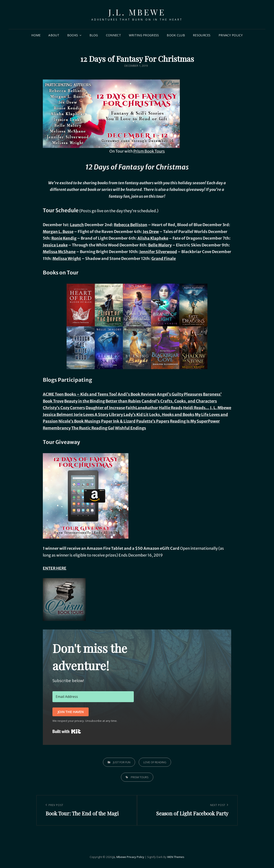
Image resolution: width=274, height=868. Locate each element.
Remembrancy (57, 428)
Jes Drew (151, 232)
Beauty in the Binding (85, 401)
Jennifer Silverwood (158, 252)
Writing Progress (144, 35)
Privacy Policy (231, 35)
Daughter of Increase (105, 408)
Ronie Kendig (64, 238)
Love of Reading (155, 762)
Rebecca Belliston (131, 225)
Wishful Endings (130, 428)
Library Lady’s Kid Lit (129, 415)
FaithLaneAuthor (142, 408)
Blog (94, 35)
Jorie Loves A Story (91, 415)
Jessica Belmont (58, 415)
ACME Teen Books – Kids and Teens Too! (80, 394)
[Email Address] (93, 697)
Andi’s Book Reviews (137, 394)
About (54, 35)
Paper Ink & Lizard (118, 421)
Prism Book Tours (149, 151)
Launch (77, 225)
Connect (113, 35)
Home (36, 35)
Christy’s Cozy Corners (64, 408)
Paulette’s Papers (153, 421)
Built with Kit (67, 731)
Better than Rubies (123, 401)
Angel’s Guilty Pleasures (180, 394)
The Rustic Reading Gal (93, 428)
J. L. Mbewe (221, 408)
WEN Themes (176, 857)
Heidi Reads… (196, 408)
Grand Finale (164, 259)
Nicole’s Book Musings (79, 421)
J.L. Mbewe (137, 12)
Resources (202, 35)
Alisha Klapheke (153, 238)
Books (73, 35)
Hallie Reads (171, 408)
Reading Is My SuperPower (195, 421)
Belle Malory (160, 245)
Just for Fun (122, 762)
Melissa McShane (59, 252)
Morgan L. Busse (58, 232)
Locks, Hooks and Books (172, 415)
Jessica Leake (55, 245)
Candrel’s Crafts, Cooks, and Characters (179, 401)
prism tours (140, 777)
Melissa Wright (67, 259)
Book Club (176, 35)
